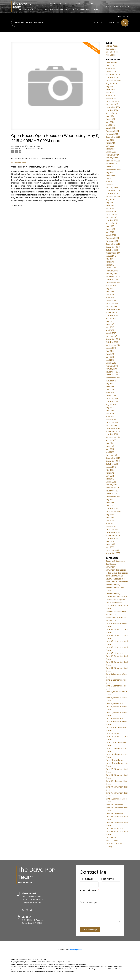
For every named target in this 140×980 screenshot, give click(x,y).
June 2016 (110, 354)
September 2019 (113, 253)
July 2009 (110, 541)
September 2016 (113, 345)
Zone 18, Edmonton (114, 719)
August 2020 (111, 223)
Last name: (108, 879)
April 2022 (110, 182)
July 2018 (110, 289)
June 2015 (110, 387)
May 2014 (110, 413)
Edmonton (110, 567)
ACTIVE (119, 17)
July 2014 (110, 408)
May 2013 (110, 449)
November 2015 (113, 372)
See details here (19, 163)
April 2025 (110, 95)
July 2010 (110, 515)
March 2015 (111, 396)
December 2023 (113, 137)
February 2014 (112, 422)
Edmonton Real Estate (116, 570)
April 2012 (110, 479)
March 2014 (111, 419)
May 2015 (110, 390)
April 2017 (110, 330)
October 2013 (112, 434)
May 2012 (110, 476)
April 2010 (110, 523)
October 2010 (112, 509)
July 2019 (110, 259)
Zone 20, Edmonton (114, 733)
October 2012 (112, 464)
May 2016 (110, 357)
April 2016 (110, 360)
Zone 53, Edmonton (114, 805)
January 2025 (112, 104)
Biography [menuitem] (83, 9)
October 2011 (111, 494)
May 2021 (110, 208)
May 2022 (110, 179)
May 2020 (110, 232)
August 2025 (111, 83)
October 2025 (112, 78)
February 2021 (112, 214)
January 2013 (111, 455)
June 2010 (110, 518)
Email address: (89, 890)
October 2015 (112, 375)
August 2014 (111, 405)
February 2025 (112, 101)
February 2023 (112, 155)
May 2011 (109, 506)
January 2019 (111, 274)
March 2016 (111, 363)
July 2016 (110, 351)
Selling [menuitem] (89, 3)
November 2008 (113, 553)
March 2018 (111, 301)
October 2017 (112, 315)
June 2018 (110, 292)
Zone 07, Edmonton (114, 653)
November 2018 (113, 277)
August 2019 (111, 256)
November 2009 (113, 535)
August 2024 (111, 113)
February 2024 (112, 131)
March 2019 (111, 268)
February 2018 (112, 303)
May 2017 (110, 327)
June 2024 (110, 119)
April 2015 (110, 393)
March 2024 (111, 128)
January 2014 (112, 425)
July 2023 (110, 140)
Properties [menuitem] (64, 3)
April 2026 (110, 69)
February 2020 (112, 238)
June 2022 (110, 176)
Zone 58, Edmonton (114, 829)
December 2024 (113, 107)
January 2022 (112, 188)
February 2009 (112, 550)
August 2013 (111, 440)
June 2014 (110, 411)
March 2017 (111, 333)
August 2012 (111, 467)
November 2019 (113, 247)
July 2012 (110, 470)
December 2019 (113, 244)
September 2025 (113, 81)
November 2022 (113, 164)
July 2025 (110, 86)
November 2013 (113, 431)
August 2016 (111, 348)
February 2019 (112, 271)
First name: (86, 879)
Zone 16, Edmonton (114, 704)
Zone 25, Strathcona (115, 760)
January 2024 (112, 134)
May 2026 (110, 66)
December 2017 (113, 309)
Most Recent (111, 63)
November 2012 (113, 461)
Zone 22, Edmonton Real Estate (31, 149)
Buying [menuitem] (78, 3)
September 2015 (113, 378)
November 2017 (113, 312)
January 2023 (112, 158)
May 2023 (110, 146)
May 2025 (110, 92)
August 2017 (111, 318)
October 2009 (112, 538)
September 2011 (113, 497)
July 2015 (110, 384)
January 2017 (111, 336)
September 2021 (113, 196)
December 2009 (113, 532)
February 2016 (112, 366)
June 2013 (110, 446)
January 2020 (112, 241)
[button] (23, 910)
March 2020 (111, 235)
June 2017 (110, 324)
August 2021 (111, 199)
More (95, 9)
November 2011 (112, 491)
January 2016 (111, 369)
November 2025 (113, 75)
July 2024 (110, 116)
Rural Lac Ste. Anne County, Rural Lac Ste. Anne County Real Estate (117, 579)
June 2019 (110, 262)
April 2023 (110, 149)
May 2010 (110, 521)
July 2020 (110, 226)
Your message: (88, 902)
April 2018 (110, 298)
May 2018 (110, 295)
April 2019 (110, 265)
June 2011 (110, 503)
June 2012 (110, 473)
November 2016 (113, 339)
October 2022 (112, 167)
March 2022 (111, 185)
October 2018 (112, 280)
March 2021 (111, 211)
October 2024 (112, 110)
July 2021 (110, 202)
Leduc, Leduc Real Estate (117, 573)
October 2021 (112, 193)
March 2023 (111, 152)
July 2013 (110, 443)
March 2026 (111, 72)
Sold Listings (111, 55)
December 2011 (112, 488)
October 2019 (112, 250)
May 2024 (110, 122)
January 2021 (111, 217)
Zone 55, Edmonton (114, 814)
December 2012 (113, 458)
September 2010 (113, 512)
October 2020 (112, 220)
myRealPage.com (75, 950)
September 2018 (113, 283)
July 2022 (110, 173)
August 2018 (111, 286)
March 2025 (111, 98)
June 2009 (110, 544)
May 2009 (110, 547)
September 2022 (113, 170)
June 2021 (110, 205)
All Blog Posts (112, 46)
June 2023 (110, 143)
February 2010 (112, 529)
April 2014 (110, 416)
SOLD (127, 17)
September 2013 (113, 437)
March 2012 (111, 482)
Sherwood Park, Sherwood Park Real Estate (115, 588)
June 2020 (110, 229)
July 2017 (110, 321)
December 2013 (113, 428)
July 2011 (109, 500)
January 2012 (111, 485)
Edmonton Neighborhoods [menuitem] (59, 9)
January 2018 (111, 306)
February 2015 (112, 399)
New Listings (111, 49)
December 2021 (113, 191)
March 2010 (111, 526)
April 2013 (110, 452)
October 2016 (112, 342)
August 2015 (111, 381)
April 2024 (110, 125)
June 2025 (110, 89)
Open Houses (112, 52)
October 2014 (112, 402)
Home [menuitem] (53, 3)
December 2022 (113, 161)
